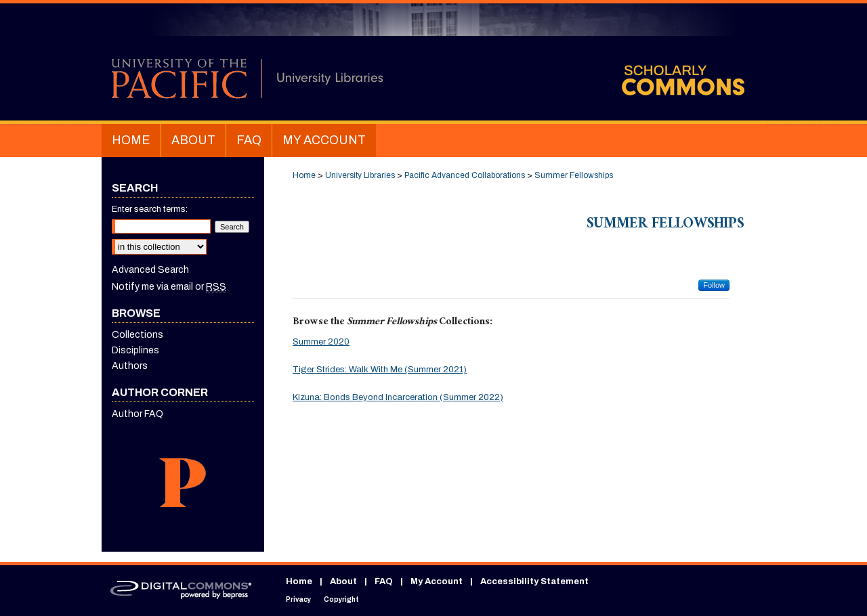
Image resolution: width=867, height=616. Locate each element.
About (343, 581)
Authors (130, 366)
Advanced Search (150, 270)
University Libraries (360, 175)
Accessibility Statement (534, 581)
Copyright (341, 599)
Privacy (298, 599)
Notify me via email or (169, 287)
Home (304, 175)
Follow (714, 285)
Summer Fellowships (574, 175)
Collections (138, 335)
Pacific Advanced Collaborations (465, 175)
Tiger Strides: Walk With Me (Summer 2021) (380, 370)
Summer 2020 (321, 342)
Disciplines (135, 350)
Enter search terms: (150, 209)
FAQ (384, 581)
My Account (437, 581)
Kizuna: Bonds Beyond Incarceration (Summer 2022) (398, 397)
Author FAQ (138, 414)
